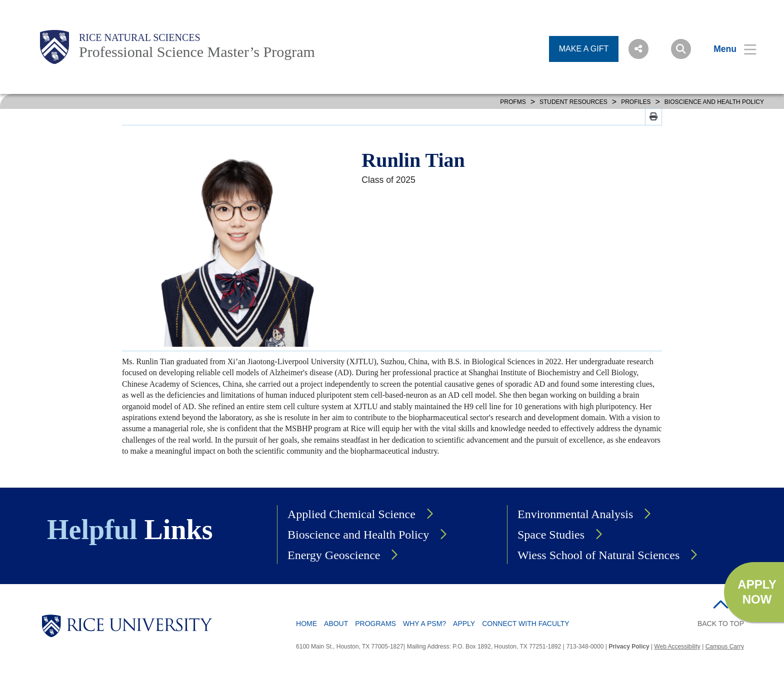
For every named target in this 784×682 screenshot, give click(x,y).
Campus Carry (725, 647)
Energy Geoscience (334, 555)
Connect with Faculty (526, 624)
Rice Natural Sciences (140, 37)
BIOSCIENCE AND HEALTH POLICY (714, 102)
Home (306, 624)
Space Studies (551, 535)
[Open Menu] (729, 49)
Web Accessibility (677, 647)
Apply (464, 624)
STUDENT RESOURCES (573, 102)
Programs (375, 624)
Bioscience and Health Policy (358, 535)
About (336, 624)
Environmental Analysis (575, 514)
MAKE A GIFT (584, 49)
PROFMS (513, 102)
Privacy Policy (629, 647)
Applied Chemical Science (351, 514)
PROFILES (636, 102)
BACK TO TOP (721, 624)
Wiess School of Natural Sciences (598, 555)
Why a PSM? (424, 624)
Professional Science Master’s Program (197, 52)
